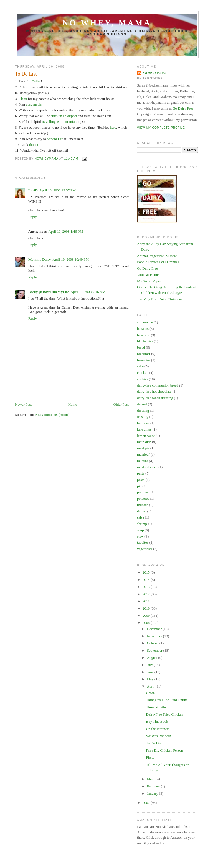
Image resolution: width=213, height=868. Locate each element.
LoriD (33, 190)
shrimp (142, 524)
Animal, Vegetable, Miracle (157, 256)
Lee (61, 139)
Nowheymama (155, 73)
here (113, 127)
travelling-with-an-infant (60, 122)
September (155, 650)
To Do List (154, 743)
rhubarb (143, 505)
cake (140, 366)
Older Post (121, 404)
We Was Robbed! (158, 736)
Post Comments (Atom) (52, 415)
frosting (143, 417)
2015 (147, 572)
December (155, 629)
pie (139, 486)
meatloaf (143, 454)
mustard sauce (147, 467)
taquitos (143, 542)
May (151, 679)
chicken (143, 373)
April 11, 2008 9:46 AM (88, 292)
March (152, 779)
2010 (147, 608)
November (155, 636)
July (150, 665)
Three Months (156, 707)
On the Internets (158, 729)
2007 (147, 803)
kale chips (144, 429)
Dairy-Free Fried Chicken (164, 714)
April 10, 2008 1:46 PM (66, 231)
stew (140, 536)
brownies (144, 360)
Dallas (36, 81)
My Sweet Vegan (149, 281)
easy (29, 104)
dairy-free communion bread (158, 385)
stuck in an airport (64, 116)
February (154, 786)
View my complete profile (161, 128)
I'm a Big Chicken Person (164, 750)
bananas (143, 329)
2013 (147, 587)
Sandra (52, 139)
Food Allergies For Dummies (158, 262)
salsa (140, 517)
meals (37, 104)
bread (141, 347)
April (151, 686)
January (153, 793)
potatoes (143, 498)
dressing (143, 410)
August (153, 658)
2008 (147, 623)
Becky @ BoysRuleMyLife (49, 292)
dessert (142, 404)
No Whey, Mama (107, 23)
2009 (147, 616)
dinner (34, 145)
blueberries (145, 341)
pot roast (143, 492)
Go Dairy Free (183, 108)
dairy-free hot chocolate (154, 391)
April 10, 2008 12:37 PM (58, 190)
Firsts (150, 757)
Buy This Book (157, 721)
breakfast (144, 354)
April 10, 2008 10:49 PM (71, 259)
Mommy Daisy (40, 259)
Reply (33, 217)
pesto (141, 480)
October (153, 643)
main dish (144, 442)
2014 (147, 580)
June (151, 672)
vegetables (145, 549)
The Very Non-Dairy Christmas (160, 299)
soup (140, 530)
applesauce (145, 322)
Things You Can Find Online (167, 700)
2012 (147, 594)
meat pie (143, 448)
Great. (150, 693)
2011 (147, 601)
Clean (23, 99)
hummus (143, 423)
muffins (143, 461)
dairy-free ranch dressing (155, 398)
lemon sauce (146, 436)
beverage (144, 335)
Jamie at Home (148, 275)
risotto (142, 511)
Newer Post (23, 404)
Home (73, 404)
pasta (141, 473)
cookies (143, 379)
